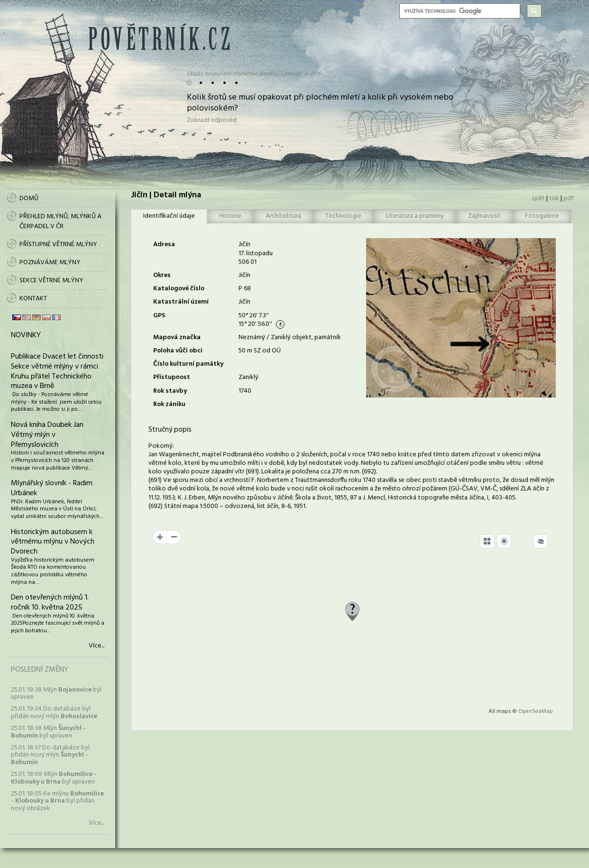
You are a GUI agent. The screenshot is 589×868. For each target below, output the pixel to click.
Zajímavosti (484, 216)
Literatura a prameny (415, 216)
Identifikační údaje (169, 216)
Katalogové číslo (179, 289)
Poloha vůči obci (178, 351)
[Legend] (541, 541)
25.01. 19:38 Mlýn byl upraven (56, 693)
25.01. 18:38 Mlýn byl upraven (48, 732)
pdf (568, 199)
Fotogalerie (542, 216)
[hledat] (459, 11)
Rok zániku (169, 404)
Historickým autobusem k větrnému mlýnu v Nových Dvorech (53, 542)
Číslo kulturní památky (188, 364)
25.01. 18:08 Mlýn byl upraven (54, 778)
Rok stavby (170, 391)
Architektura (283, 216)
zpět (538, 199)
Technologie (343, 216)
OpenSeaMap (536, 711)
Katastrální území (181, 302)
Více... (97, 646)
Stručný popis (170, 430)
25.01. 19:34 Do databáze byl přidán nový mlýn (54, 712)
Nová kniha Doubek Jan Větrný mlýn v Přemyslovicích (47, 435)
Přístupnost (172, 377)
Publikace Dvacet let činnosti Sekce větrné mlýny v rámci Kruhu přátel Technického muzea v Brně (57, 371)
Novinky (26, 335)
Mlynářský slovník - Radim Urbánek (52, 488)
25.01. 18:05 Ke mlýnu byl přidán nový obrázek (57, 801)
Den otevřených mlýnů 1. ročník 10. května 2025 (50, 603)
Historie (230, 216)
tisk (554, 199)
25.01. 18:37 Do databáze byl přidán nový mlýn (50, 755)
